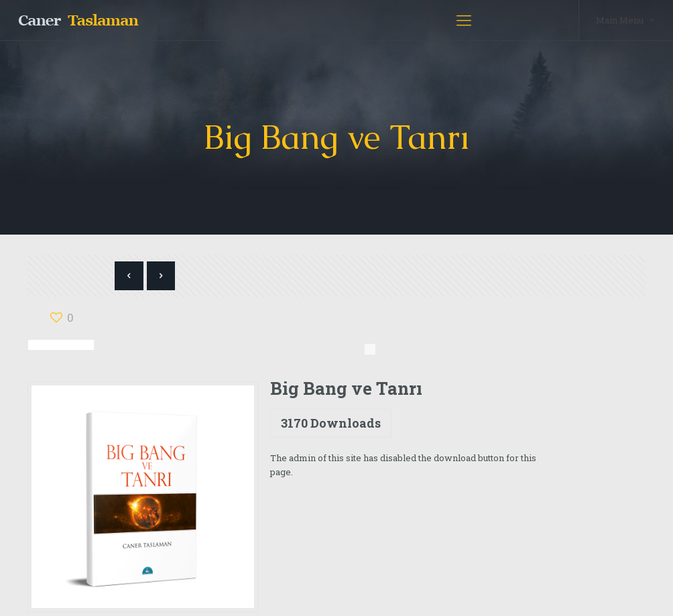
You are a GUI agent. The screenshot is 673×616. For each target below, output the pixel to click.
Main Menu (626, 20)
